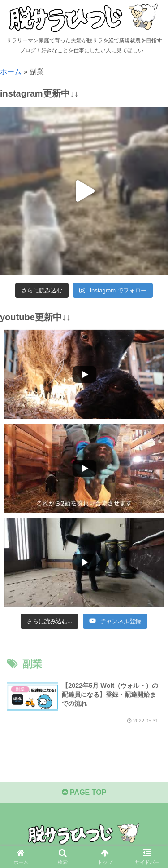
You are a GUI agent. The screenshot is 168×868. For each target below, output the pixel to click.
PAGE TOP (84, 793)
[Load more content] (50, 621)
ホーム (11, 72)
